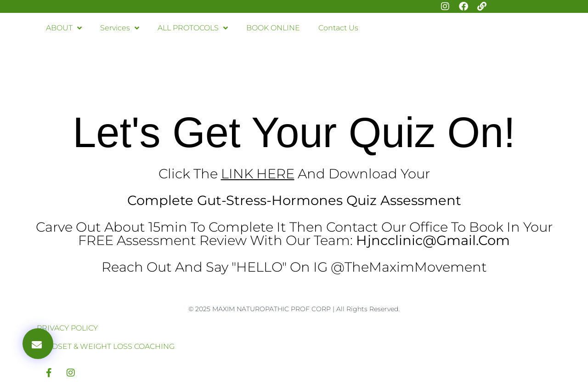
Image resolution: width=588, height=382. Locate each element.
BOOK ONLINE (273, 28)
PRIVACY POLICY (67, 328)
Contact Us (338, 28)
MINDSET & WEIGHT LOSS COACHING (106, 346)
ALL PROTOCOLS (193, 28)
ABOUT (64, 28)
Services (120, 28)
